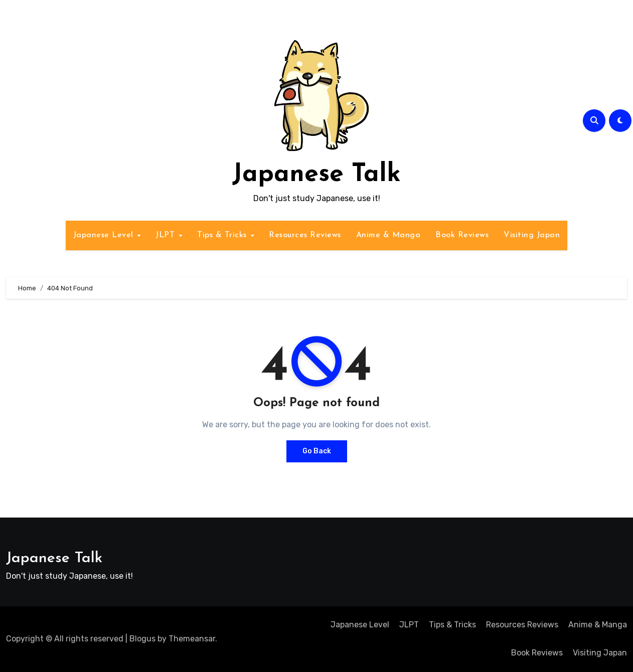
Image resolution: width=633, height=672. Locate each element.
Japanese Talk (316, 175)
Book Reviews (462, 235)
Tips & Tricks (223, 235)
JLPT (167, 235)
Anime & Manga (388, 235)
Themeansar (192, 639)
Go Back (317, 451)
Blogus (142, 639)
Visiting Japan (532, 235)
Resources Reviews (305, 235)
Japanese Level (105, 235)
